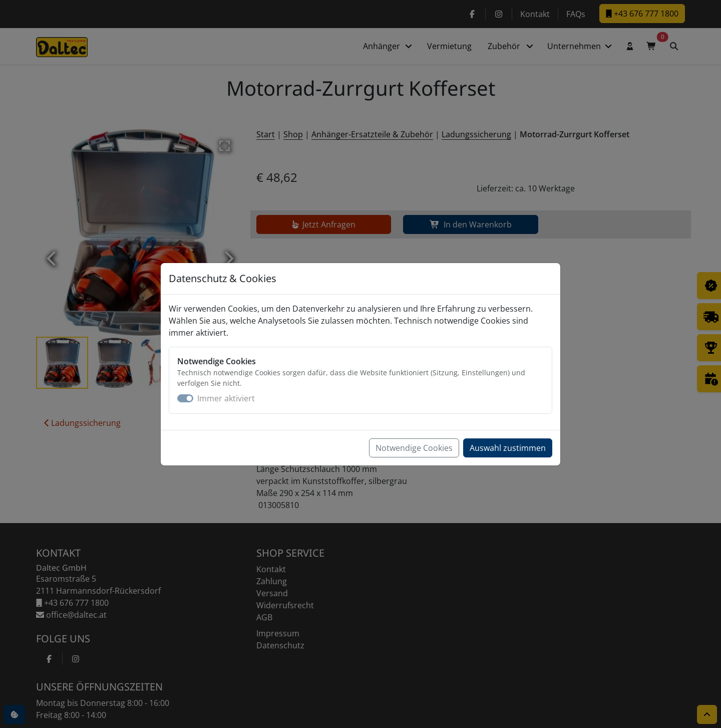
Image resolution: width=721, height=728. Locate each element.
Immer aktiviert (226, 398)
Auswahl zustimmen (508, 448)
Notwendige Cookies (414, 448)
